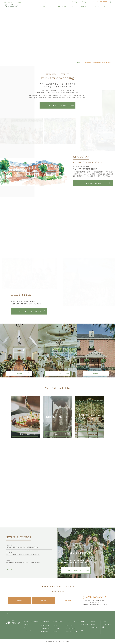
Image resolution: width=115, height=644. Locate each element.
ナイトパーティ (45, 632)
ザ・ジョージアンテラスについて (93, 183)
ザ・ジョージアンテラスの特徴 (58, 106)
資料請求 (44, 601)
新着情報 (74, 2)
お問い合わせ (68, 601)
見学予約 (20, 601)
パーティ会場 (58, 374)
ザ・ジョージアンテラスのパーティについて (28, 311)
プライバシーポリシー (107, 624)
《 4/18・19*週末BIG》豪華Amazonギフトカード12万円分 (23, 563)
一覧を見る (9, 570)
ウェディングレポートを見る (76, 571)
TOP (8, 613)
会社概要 (104, 621)
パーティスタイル (45, 621)
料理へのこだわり (25, 435)
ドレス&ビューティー (57, 435)
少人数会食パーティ (46, 629)
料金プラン (26, 624)
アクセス (89, 2)
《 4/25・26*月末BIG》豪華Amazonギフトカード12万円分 (23, 556)
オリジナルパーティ (46, 626)
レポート (26, 627)
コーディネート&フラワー (90, 435)
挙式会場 (19, 374)
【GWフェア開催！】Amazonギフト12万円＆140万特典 (97, 62)
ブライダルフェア (28, 630)
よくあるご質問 (81, 2)
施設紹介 (96, 374)
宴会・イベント (84, 630)
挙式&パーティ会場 (58, 621)
